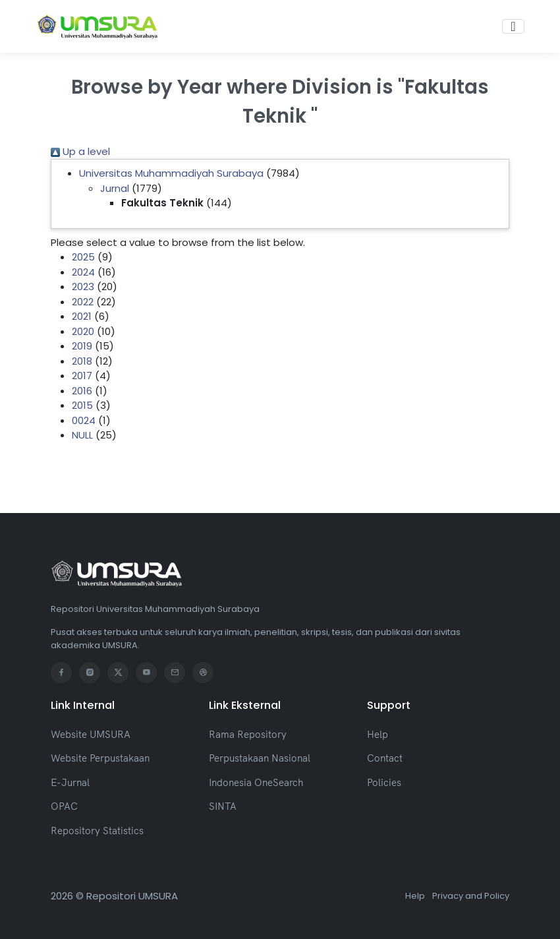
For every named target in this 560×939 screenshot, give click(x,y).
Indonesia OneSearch (256, 782)
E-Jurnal (70, 782)
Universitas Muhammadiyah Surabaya (171, 173)
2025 (83, 257)
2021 (82, 316)
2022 (83, 302)
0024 (84, 420)
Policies (384, 782)
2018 (82, 361)
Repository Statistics (97, 831)
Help (378, 734)
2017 (82, 376)
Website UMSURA (91, 734)
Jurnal (115, 188)
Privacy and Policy (471, 896)
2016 (82, 391)
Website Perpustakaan (100, 758)
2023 (83, 287)
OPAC (64, 806)
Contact (385, 758)
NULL (82, 435)
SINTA (223, 806)
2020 (83, 331)
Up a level (80, 151)
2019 (82, 346)
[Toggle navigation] (513, 26)
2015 (82, 405)
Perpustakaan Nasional (260, 758)
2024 (83, 272)
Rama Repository (248, 734)
